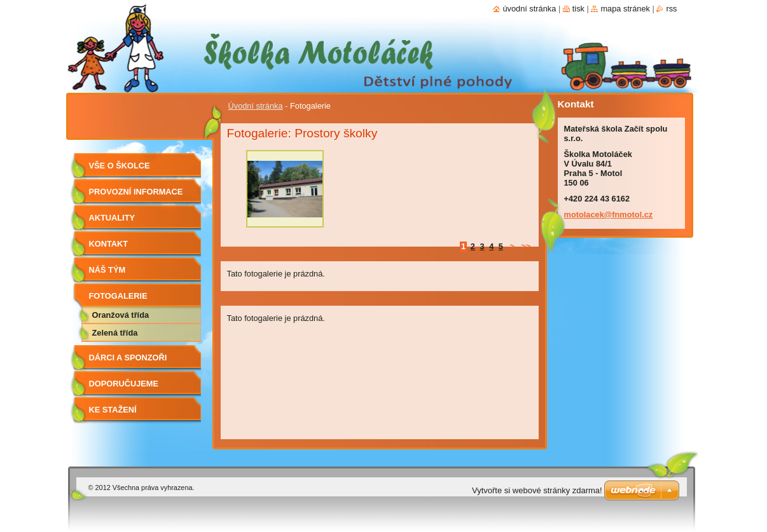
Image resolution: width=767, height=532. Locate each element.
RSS (671, 9)
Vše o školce (120, 166)
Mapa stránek (625, 9)
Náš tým (107, 270)
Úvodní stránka (256, 106)
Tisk (578, 9)
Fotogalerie (118, 296)
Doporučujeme (124, 384)
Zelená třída (115, 333)
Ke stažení (113, 410)
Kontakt (109, 244)
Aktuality (112, 218)
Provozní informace (136, 192)
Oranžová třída (121, 315)
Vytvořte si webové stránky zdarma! (537, 490)
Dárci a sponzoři (128, 358)
